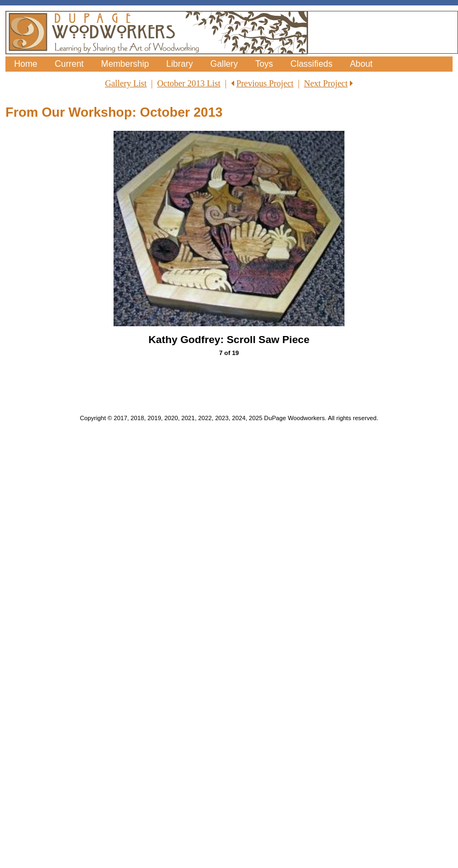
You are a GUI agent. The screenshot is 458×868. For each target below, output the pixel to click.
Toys (264, 64)
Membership (125, 64)
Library (180, 64)
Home (26, 64)
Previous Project (265, 83)
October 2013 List (189, 83)
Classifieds (312, 64)
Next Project (325, 83)
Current (69, 64)
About (361, 64)
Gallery (224, 64)
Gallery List (126, 83)
